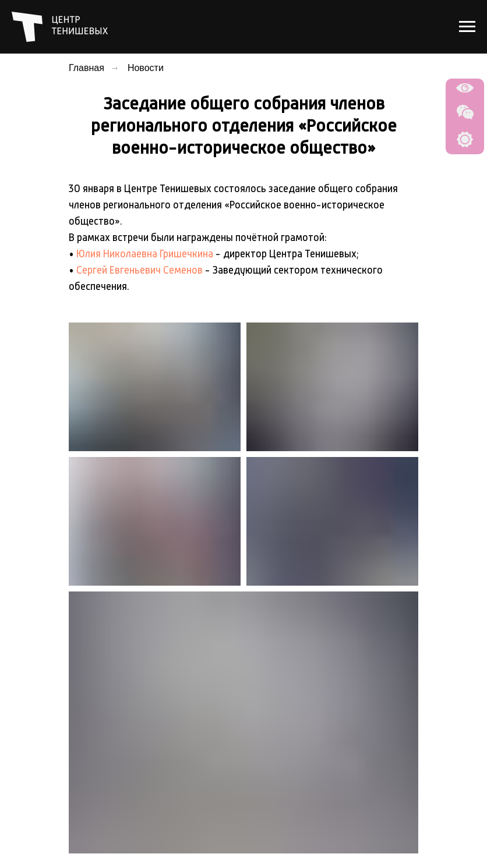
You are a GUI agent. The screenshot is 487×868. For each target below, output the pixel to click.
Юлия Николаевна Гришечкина (145, 254)
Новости (146, 68)
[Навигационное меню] (467, 27)
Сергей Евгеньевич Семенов (140, 271)
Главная (87, 68)
